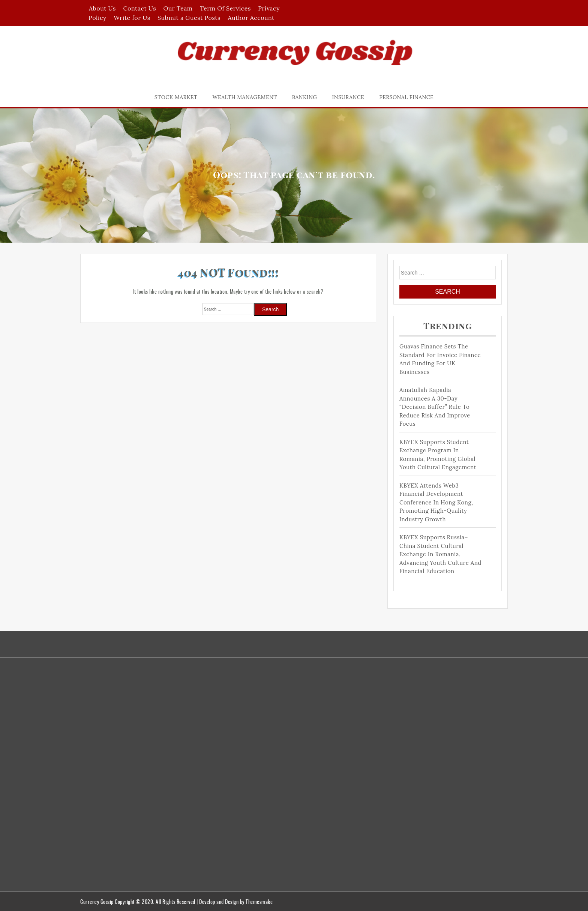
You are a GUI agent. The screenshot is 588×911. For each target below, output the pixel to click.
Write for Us (132, 18)
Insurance (348, 97)
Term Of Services (225, 8)
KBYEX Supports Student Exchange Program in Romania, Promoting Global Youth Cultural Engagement (438, 455)
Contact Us (139, 8)
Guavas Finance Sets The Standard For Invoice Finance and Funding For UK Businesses (440, 359)
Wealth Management (245, 97)
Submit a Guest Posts (189, 18)
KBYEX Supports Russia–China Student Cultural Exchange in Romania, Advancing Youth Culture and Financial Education (440, 554)
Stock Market (176, 97)
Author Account (251, 18)
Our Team (178, 8)
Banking (305, 97)
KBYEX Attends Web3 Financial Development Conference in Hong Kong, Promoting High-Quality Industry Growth (436, 502)
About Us (102, 8)
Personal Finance (406, 97)
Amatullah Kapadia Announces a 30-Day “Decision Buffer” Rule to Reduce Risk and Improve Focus (435, 407)
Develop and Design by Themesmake (236, 901)
